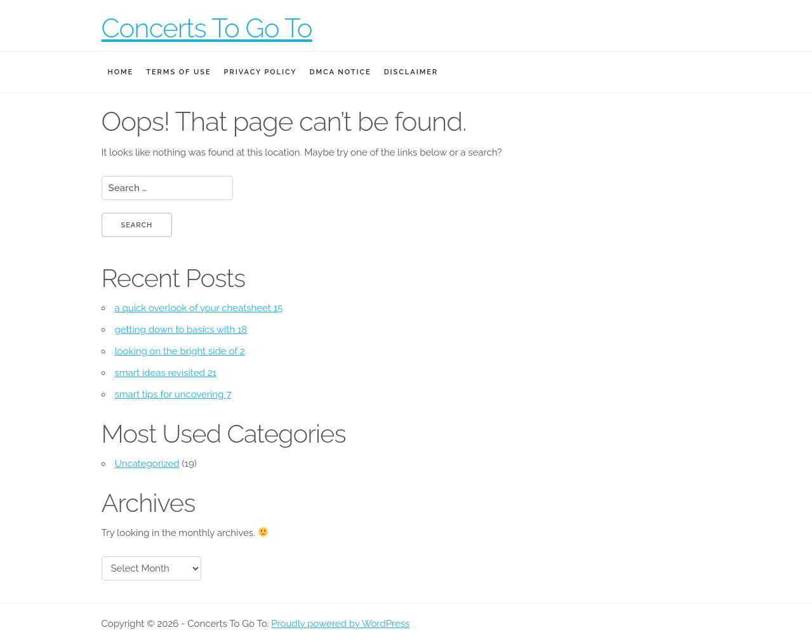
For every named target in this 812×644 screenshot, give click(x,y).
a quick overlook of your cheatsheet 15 (199, 308)
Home (121, 72)
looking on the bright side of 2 (180, 351)
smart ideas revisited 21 (166, 373)
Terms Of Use (178, 72)
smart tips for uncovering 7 (173, 394)
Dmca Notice (341, 72)
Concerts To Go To (207, 28)
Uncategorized (147, 464)
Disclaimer (411, 72)
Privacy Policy (261, 72)
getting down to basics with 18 (181, 330)
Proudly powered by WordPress (340, 624)
